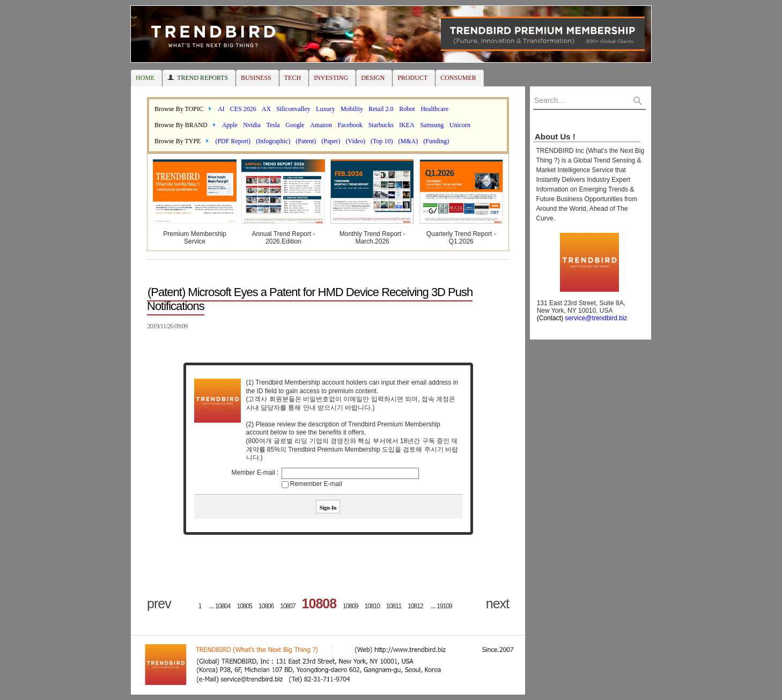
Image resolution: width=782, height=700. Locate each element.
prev (159, 603)
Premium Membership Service (194, 238)
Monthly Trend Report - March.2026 (372, 238)
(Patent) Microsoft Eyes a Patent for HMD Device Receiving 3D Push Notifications (310, 299)
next (497, 603)
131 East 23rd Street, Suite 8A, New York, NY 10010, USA (579, 311)
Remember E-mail (316, 484)
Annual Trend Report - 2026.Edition (283, 238)
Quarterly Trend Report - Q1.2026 (461, 238)
